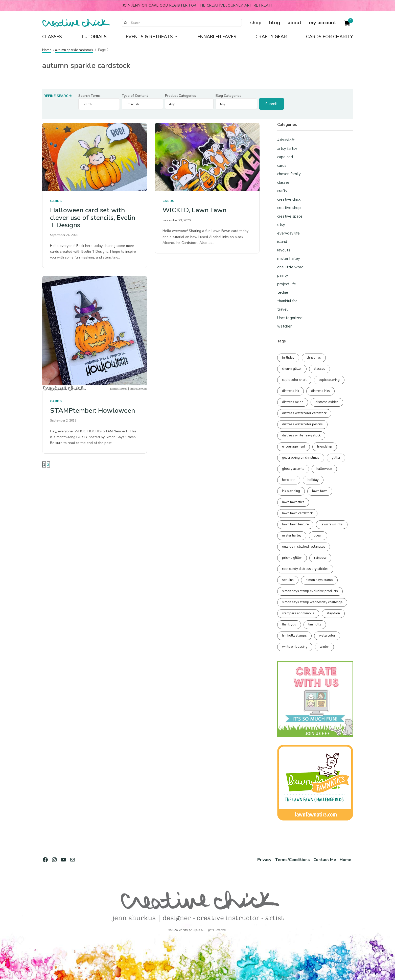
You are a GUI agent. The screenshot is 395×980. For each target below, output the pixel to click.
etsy (281, 225)
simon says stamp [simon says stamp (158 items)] (319, 580)
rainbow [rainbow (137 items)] (320, 558)
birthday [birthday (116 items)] (288, 358)
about (295, 23)
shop (256, 23)
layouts (284, 250)
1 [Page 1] (44, 464)
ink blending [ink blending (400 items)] (291, 491)
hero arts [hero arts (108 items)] (289, 480)
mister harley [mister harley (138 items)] (292, 535)
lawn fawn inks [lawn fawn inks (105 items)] (332, 524)
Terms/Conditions (292, 860)
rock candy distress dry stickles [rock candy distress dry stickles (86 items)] (305, 569)
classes (283, 182)
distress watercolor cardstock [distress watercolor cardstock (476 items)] (304, 413)
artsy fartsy (287, 149)
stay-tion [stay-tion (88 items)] (333, 613)
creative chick (289, 199)
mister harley (289, 259)
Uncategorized (290, 318)
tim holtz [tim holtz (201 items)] (315, 624)
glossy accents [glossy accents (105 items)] (293, 469)
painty (283, 275)
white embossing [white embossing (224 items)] (295, 647)
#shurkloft (286, 140)
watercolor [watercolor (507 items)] (327, 636)
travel (282, 309)
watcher (284, 326)
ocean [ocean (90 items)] (318, 535)
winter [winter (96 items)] (324, 647)
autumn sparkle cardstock (74, 50)
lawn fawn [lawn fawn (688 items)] (320, 491)
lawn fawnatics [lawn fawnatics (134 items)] (293, 502)
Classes (52, 37)
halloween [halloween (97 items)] (324, 469)
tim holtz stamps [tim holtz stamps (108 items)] (294, 636)
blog (275, 23)
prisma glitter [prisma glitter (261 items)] (292, 558)
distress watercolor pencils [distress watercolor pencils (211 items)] (302, 424)
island (282, 242)
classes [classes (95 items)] (320, 369)
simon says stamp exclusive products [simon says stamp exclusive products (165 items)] (310, 591)
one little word (290, 267)
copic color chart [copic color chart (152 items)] (294, 380)
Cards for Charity (329, 37)
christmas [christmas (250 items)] (314, 358)
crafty (282, 191)
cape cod (285, 157)
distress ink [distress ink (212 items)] (291, 391)
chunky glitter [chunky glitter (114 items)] (292, 369)
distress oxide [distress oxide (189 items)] (293, 402)
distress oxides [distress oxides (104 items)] (327, 402)
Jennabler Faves (216, 37)
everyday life (288, 233)
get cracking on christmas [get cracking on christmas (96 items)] (301, 458)
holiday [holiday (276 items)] (313, 480)
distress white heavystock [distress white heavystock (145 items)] (301, 435)
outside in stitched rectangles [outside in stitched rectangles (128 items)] (304, 547)
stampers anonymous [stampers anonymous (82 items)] (298, 613)
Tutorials (94, 37)
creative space (290, 216)
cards (56, 201)
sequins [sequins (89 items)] (288, 580)
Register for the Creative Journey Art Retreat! (221, 5)
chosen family (289, 174)
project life (287, 284)
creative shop (289, 208)
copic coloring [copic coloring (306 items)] (329, 380)
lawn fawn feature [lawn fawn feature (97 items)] (295, 524)
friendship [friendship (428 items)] (325, 447)
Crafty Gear (271, 37)
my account (323, 23)
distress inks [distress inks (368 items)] (320, 391)
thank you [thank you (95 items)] (289, 624)
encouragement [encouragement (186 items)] (294, 447)
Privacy (264, 860)
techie (283, 292)
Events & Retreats (149, 37)
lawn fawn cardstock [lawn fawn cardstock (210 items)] (297, 513)
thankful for (287, 301)
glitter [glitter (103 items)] (336, 458)
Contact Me (325, 860)
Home (47, 50)
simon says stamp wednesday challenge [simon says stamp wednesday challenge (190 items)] (312, 602)
